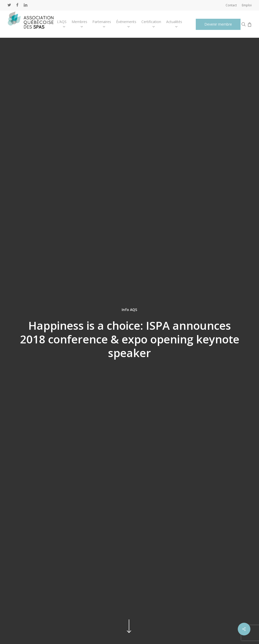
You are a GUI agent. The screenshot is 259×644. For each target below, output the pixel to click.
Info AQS (129, 309)
